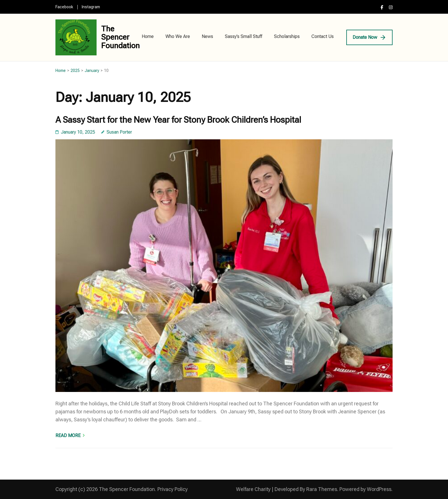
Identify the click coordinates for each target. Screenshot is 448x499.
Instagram (91, 7)
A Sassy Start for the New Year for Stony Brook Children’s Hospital (178, 120)
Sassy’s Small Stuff (244, 36)
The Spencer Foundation (120, 37)
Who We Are (178, 36)
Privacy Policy (173, 489)
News (207, 36)
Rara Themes (322, 489)
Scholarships (287, 36)
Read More (68, 435)
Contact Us (323, 36)
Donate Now (365, 37)
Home (148, 36)
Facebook (64, 7)
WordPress (379, 489)
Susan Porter (119, 132)
